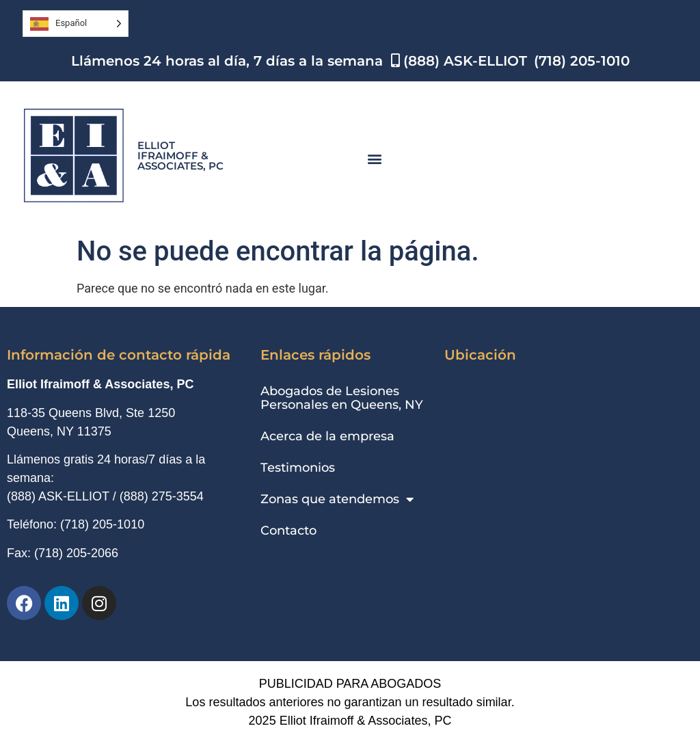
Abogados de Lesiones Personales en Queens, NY (342, 398)
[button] (374, 159)
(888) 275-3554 (162, 496)
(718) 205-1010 (102, 524)
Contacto (288, 531)
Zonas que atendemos (337, 499)
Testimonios (298, 468)
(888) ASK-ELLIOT (58, 496)
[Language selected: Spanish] (76, 24)
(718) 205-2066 (76, 553)
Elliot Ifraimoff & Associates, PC (180, 156)
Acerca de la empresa (327, 436)
